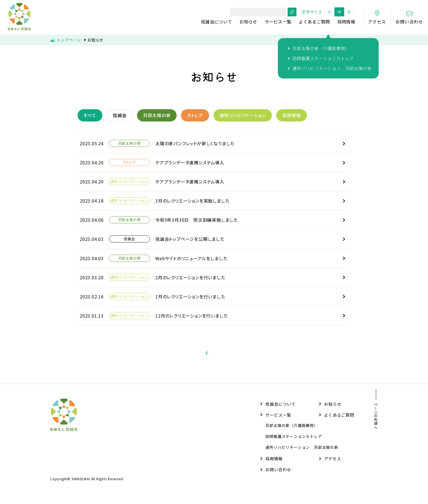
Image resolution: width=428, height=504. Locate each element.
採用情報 (346, 22)
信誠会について (216, 22)
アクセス (332, 463)
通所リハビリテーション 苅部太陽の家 (302, 452)
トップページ (69, 40)
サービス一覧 (278, 22)
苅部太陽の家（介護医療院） (292, 430)
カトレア (195, 115)
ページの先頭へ (376, 421)
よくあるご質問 (314, 22)
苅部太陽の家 (157, 115)
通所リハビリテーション (243, 115)
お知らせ (248, 22)
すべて (90, 115)
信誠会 (120, 115)
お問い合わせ (278, 474)
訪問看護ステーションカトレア (294, 441)
